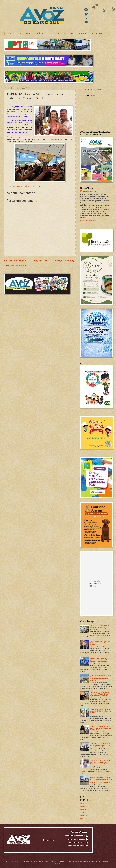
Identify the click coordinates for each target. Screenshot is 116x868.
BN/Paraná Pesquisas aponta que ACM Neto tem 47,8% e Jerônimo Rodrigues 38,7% (100, 762)
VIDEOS (83, 819)
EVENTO (83, 810)
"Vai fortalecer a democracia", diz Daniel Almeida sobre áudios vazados (101, 643)
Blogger (58, 863)
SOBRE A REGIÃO (89, 191)
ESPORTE (69, 33)
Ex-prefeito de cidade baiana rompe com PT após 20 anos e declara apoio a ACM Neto (100, 694)
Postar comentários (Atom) (19, 265)
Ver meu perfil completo (88, 221)
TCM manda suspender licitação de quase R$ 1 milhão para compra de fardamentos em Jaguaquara (101, 678)
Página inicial (40, 260)
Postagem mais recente (15, 260)
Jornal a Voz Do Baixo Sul (94, 90)
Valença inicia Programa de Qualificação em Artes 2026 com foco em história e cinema (101, 660)
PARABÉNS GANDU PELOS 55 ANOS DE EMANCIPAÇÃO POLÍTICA (101, 628)
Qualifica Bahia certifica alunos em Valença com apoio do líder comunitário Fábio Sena (100, 745)
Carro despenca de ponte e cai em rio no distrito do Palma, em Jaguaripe (100, 711)
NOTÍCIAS (24, 33)
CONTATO (98, 33)
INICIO (11, 33)
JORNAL (83, 33)
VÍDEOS (55, 33)
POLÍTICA (40, 33)
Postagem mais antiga (65, 260)
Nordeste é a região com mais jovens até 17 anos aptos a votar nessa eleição (101, 728)
